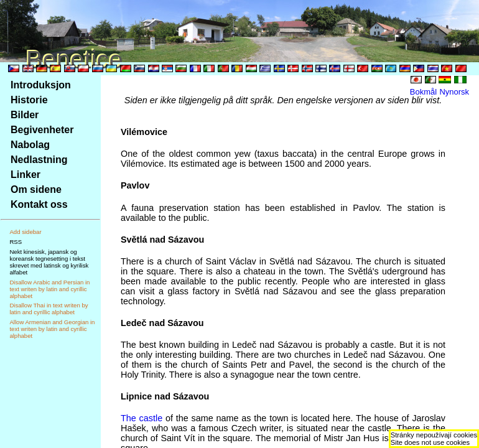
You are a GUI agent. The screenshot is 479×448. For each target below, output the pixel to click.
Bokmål (423, 92)
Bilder (25, 115)
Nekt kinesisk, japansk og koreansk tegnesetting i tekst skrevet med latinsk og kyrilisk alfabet (49, 262)
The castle (142, 418)
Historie (29, 100)
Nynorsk (454, 92)
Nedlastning (39, 160)
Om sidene (36, 189)
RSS (16, 242)
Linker (26, 175)
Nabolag (30, 145)
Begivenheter (42, 130)
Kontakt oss (39, 204)
